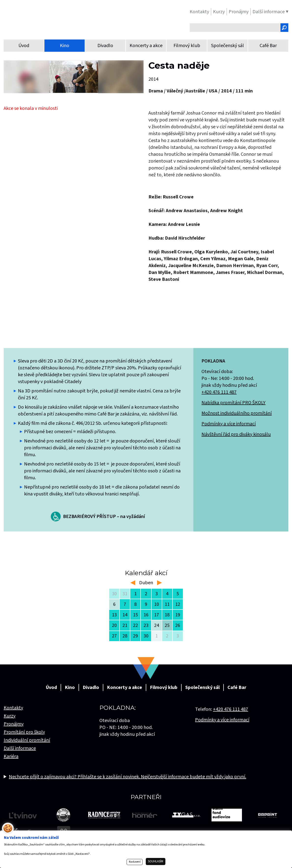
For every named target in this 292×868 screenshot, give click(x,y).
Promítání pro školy (24, 732)
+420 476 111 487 (219, 392)
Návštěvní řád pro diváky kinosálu (236, 434)
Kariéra (11, 756)
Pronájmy (14, 724)
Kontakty (13, 708)
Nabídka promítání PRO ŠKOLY (233, 403)
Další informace (20, 748)
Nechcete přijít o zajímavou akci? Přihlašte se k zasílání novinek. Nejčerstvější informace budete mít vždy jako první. (127, 777)
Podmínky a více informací (229, 424)
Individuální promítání (27, 740)
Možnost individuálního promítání (237, 413)
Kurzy (10, 716)
